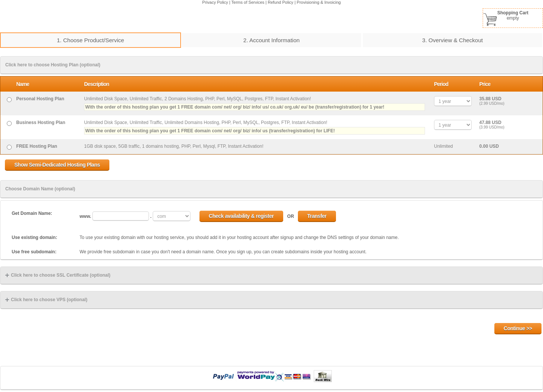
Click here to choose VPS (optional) (46, 300)
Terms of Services (248, 2)
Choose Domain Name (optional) (40, 189)
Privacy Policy (215, 2)
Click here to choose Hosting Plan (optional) (53, 65)
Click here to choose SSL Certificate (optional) (58, 275)
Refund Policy (281, 2)
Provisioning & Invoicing (319, 2)
